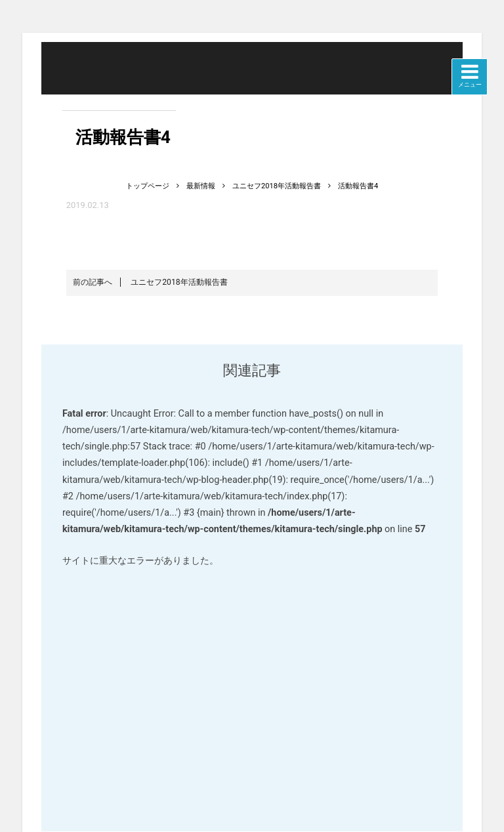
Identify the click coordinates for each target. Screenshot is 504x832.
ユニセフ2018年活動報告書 (150, 282)
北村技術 (119, 84)
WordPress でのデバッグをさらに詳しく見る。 (252, 698)
